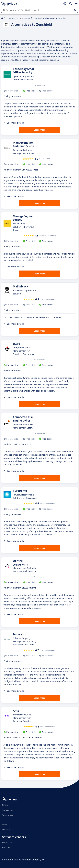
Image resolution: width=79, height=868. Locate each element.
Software (6, 829)
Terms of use (8, 815)
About (5, 824)
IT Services (11, 18)
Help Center (7, 848)
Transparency (8, 810)
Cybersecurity (24, 18)
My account (7, 843)
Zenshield (37, 18)
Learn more (40, 130)
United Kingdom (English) (29, 860)
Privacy (5, 805)
